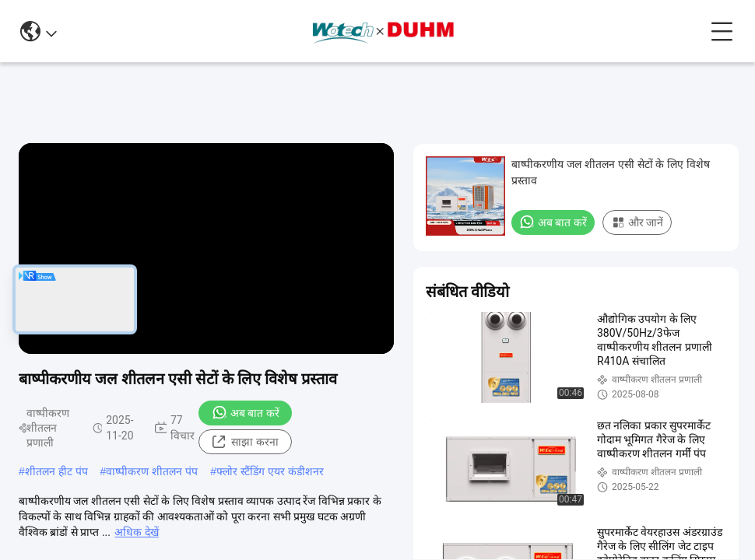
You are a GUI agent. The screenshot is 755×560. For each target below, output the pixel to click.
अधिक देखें (136, 532)
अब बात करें (246, 412)
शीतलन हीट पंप (56, 471)
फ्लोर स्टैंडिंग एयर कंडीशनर (270, 471)
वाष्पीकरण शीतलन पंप (152, 471)
